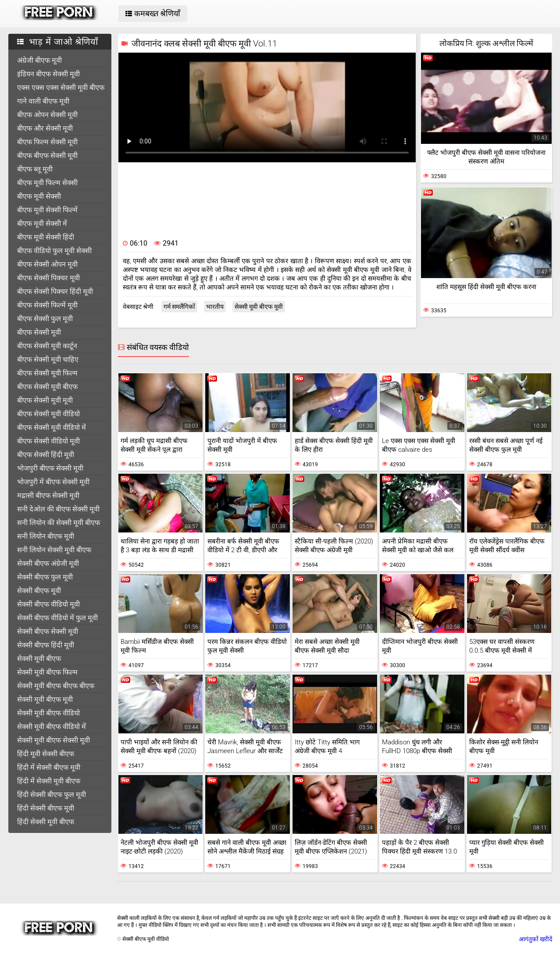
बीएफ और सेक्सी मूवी (45, 128)
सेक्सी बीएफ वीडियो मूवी (48, 604)
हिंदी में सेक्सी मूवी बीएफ (49, 781)
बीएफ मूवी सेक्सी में (42, 223)
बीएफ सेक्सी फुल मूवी (45, 319)
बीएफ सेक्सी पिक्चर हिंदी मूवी (55, 291)
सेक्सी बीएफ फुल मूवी (45, 577)
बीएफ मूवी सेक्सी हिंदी (46, 237)
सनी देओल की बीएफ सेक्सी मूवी (58, 509)
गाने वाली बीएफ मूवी (43, 101)
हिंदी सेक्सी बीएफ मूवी (46, 808)
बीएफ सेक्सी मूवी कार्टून (47, 346)
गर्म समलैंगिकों (179, 307)
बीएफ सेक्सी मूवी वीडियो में (52, 427)
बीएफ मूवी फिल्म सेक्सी (47, 183)
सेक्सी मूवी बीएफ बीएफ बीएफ (56, 686)
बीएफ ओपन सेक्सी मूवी (47, 115)
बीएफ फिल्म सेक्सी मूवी (47, 142)
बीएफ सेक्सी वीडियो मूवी (48, 441)
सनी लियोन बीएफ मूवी (46, 536)
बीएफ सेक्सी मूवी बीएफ (47, 387)
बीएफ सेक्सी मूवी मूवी (45, 400)
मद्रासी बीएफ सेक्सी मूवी (48, 495)
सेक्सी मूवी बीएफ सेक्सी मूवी (54, 740)
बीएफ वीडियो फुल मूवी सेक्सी (54, 251)
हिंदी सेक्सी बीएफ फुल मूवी (52, 795)
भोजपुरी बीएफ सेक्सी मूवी (50, 468)
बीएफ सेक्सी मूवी (39, 332)
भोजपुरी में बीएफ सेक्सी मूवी (53, 482)
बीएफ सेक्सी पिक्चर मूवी (48, 278)
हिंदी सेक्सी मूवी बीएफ (46, 822)
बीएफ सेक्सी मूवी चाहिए (48, 359)
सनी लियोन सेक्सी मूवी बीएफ (54, 550)
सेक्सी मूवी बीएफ (39, 659)
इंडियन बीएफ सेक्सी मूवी (48, 74)
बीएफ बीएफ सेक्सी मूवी (47, 155)
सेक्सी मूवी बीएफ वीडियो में (52, 727)
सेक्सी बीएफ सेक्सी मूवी (48, 631)
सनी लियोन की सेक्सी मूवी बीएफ (59, 523)
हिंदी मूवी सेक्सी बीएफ (46, 754)
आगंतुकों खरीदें (535, 939)
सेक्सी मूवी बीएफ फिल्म (47, 672)
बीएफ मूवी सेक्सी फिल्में (47, 210)
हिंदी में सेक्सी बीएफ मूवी (49, 767)
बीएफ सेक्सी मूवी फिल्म (47, 373)
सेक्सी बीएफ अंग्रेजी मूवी (48, 563)
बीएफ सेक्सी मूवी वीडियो (48, 414)
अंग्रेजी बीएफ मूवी (39, 60)
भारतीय (215, 307)
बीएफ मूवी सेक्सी (39, 196)
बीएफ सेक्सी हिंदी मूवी (46, 455)
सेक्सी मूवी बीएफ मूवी (45, 699)
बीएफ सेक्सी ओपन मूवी (47, 264)
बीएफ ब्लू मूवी (35, 169)
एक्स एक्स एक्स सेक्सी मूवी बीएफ (61, 88)
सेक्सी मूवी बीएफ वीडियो (48, 713)
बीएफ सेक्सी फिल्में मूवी (47, 305)
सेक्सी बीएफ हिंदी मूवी (46, 645)
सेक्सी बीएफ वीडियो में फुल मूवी (57, 618)
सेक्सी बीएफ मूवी (39, 591)
